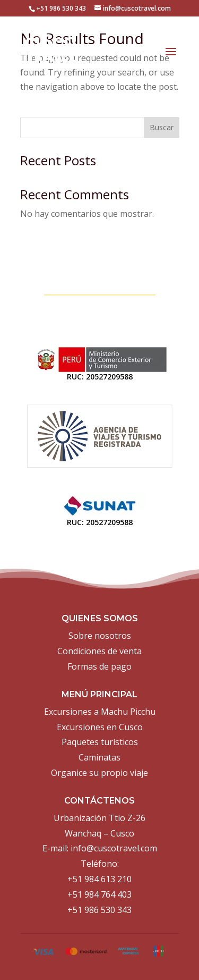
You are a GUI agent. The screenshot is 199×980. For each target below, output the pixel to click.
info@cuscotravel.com (114, 848)
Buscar (162, 127)
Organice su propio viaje (99, 773)
